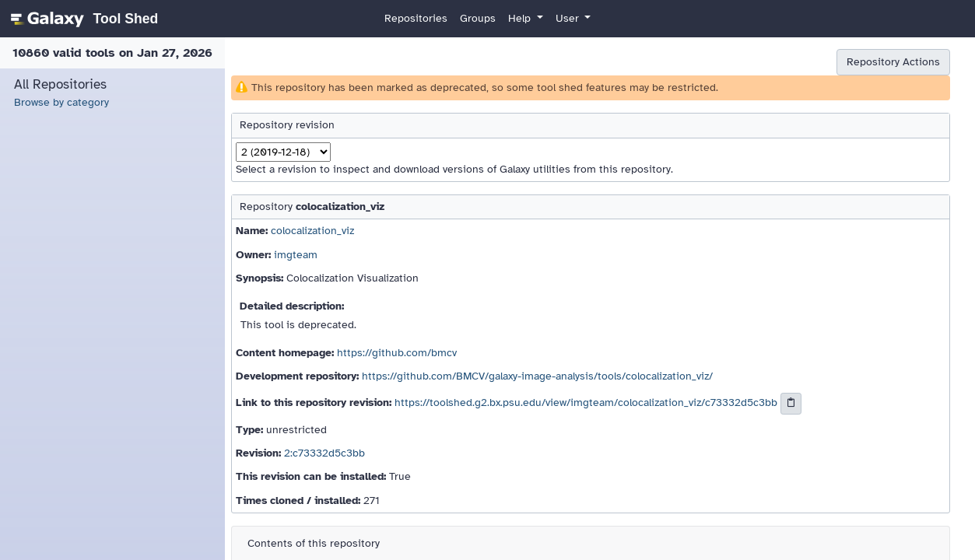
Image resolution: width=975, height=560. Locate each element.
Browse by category (61, 102)
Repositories (416, 18)
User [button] (569, 18)
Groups (478, 18)
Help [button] (521, 18)
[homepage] (82, 19)
